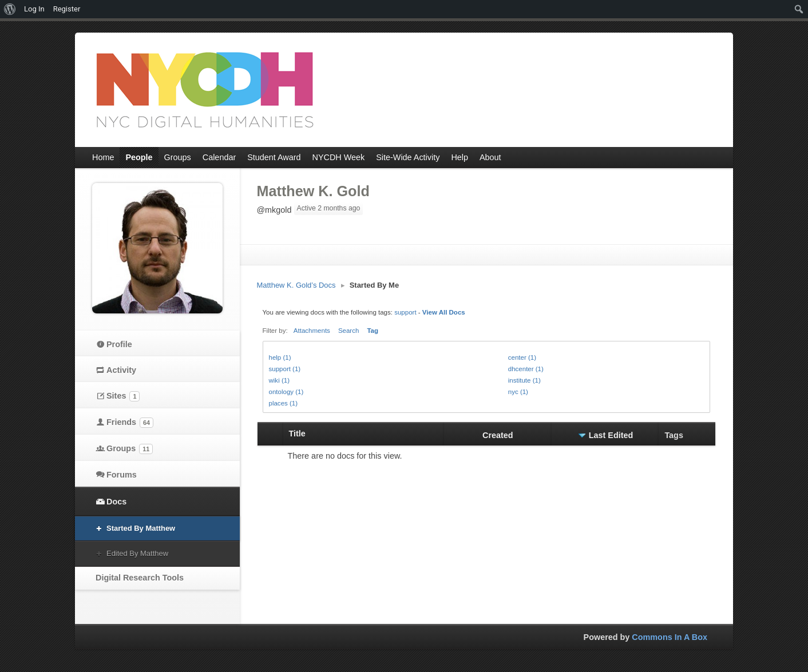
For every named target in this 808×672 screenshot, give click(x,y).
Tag (373, 331)
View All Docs (444, 312)
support (405, 312)
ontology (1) (286, 392)
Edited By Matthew (137, 553)
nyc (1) (518, 392)
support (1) (285, 369)
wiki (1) (279, 380)
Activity (121, 370)
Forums (122, 475)
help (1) (280, 357)
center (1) (522, 357)
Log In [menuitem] (34, 9)
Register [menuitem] (67, 9)
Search (349, 331)
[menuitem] (10, 9)
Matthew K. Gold (313, 191)
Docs (116, 502)
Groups (130, 449)
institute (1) (524, 380)
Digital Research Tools (140, 578)
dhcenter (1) (526, 369)
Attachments (312, 331)
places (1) (284, 403)
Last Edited (611, 435)
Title (297, 434)
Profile (119, 344)
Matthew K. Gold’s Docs (296, 285)
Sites (123, 396)
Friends (130, 423)
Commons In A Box (670, 637)
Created (498, 435)
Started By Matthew (141, 528)
